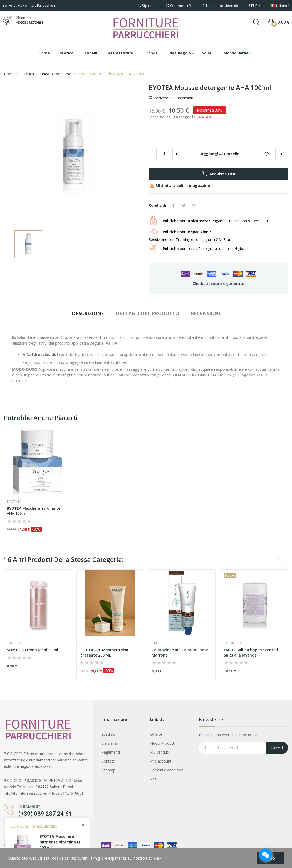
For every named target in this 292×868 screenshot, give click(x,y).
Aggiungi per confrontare (282, 154)
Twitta (184, 205)
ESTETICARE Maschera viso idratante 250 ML (104, 652)
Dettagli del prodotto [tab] (147, 313)
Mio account (161, 761)
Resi (154, 779)
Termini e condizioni (167, 770)
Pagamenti (111, 752)
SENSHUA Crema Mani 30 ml (33, 650)
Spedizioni (110, 734)
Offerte (156, 734)
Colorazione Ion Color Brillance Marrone (180, 652)
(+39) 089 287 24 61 (45, 814)
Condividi (174, 205)
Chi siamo (110, 743)
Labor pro (232, 643)
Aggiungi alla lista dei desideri (266, 154)
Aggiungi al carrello (220, 154)
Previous (273, 558)
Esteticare (88, 643)
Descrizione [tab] (88, 313)
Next (284, 558)
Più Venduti (160, 752)
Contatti (108, 761)
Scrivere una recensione (175, 98)
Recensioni (205, 313)
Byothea (14, 502)
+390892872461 (29, 23)
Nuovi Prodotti (163, 743)
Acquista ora (218, 174)
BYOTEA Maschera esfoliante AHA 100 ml (34, 511)
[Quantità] (165, 154)
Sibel (155, 643)
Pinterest (194, 205)
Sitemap (108, 770)
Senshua (14, 643)
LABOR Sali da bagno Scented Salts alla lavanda (251, 652)
